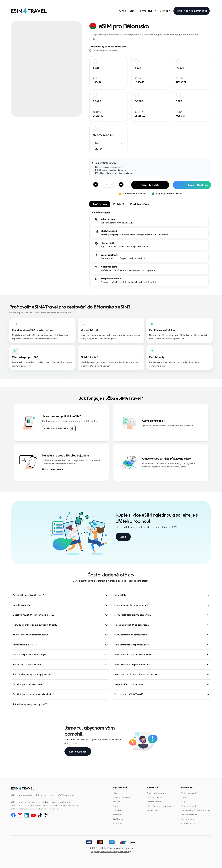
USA (115, 793)
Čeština (166, 11)
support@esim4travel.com (104, 852)
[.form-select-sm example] (108, 185)
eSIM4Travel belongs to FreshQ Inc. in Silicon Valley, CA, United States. (43, 795)
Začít (123, 537)
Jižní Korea (118, 819)
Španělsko (118, 810)
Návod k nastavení (189, 815)
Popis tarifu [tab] (119, 204)
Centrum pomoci (188, 793)
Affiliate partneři (154, 797)
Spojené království (121, 797)
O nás (123, 11)
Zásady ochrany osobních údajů (195, 810)
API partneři (152, 810)
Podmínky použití (189, 806)
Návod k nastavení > (53, 469)
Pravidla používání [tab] (140, 204)
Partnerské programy (157, 793)
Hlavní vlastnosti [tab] (100, 204)
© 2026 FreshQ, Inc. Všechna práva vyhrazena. (111, 848)
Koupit (198, 185)
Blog (132, 11)
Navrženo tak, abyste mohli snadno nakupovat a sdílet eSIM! (146, 527)
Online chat (124, 852)
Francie (116, 806)
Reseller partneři (154, 802)
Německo (117, 815)
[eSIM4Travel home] (29, 11)
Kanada (117, 802)
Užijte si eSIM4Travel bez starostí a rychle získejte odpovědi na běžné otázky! (111, 581)
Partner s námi (187, 819)
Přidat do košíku (150, 185)
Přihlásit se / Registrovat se (192, 11)
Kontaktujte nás (78, 752)
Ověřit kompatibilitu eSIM (59, 429)
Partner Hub (147, 11)
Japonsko (117, 823)
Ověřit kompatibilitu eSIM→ (106, 51)
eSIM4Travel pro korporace (159, 806)
